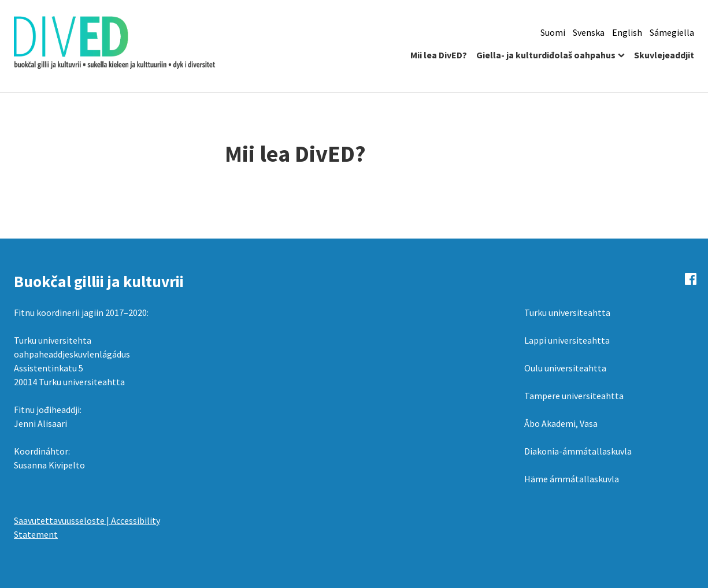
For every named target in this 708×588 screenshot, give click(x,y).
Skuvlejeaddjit (664, 55)
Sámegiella (672, 32)
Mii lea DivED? (439, 55)
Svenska (589, 32)
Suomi (553, 32)
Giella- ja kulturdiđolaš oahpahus (546, 55)
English (627, 32)
